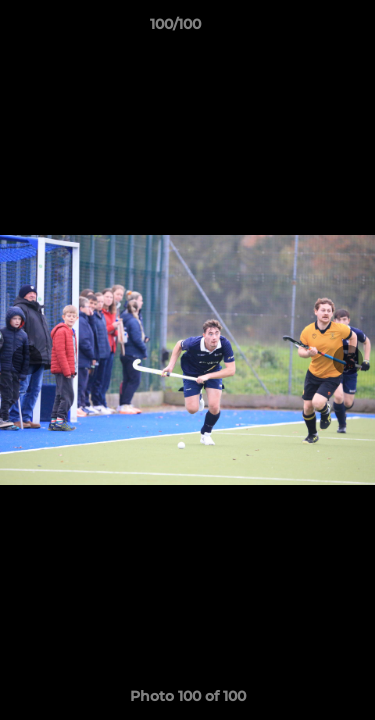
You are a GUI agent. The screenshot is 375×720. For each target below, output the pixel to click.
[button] (303, 29)
